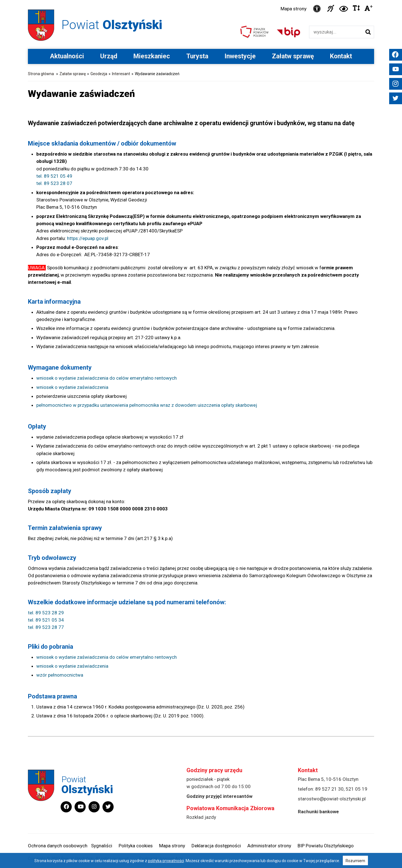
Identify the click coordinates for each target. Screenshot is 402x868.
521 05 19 (356, 789)
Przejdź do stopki (201, 0)
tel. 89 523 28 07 (54, 184)
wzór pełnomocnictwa (60, 675)
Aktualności (67, 56)
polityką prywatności (166, 861)
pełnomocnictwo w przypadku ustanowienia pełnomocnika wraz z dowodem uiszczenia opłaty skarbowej (147, 405)
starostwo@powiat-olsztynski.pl (332, 799)
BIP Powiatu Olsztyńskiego (326, 846)
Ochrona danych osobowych (58, 846)
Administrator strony (269, 846)
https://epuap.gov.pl (88, 238)
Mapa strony (294, 9)
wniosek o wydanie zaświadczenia (72, 387)
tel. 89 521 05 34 (46, 620)
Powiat (112, 25)
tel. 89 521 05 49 (54, 176)
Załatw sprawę (293, 56)
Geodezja (99, 74)
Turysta (197, 56)
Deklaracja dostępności (216, 846)
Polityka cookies (136, 846)
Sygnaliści (102, 846)
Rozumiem (355, 861)
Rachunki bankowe (318, 812)
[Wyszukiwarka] (336, 32)
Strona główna (41, 74)
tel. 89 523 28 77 (46, 627)
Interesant (121, 74)
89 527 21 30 (329, 789)
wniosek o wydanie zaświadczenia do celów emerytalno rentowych (107, 378)
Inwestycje (240, 56)
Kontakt (341, 56)
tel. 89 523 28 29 (46, 613)
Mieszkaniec (152, 56)
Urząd (109, 56)
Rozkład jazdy (201, 817)
